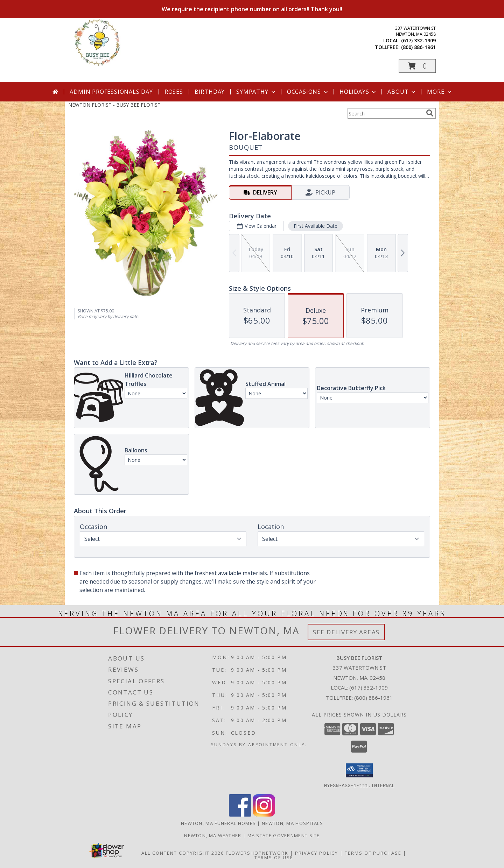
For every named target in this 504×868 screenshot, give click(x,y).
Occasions (308, 92)
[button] (417, 66)
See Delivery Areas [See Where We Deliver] (346, 632)
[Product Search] (385, 113)
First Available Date (316, 226)
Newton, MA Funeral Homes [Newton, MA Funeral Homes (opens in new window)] (218, 823)
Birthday (210, 92)
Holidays (358, 92)
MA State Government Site (284, 835)
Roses (174, 92)
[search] (430, 113)
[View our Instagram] (264, 814)
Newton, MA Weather (213, 835)
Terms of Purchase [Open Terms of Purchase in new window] (373, 853)
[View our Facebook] (240, 814)
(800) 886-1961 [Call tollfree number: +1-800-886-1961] (418, 47)
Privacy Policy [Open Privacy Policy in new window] (317, 853)
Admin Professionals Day (111, 92)
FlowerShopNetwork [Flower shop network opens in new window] (257, 853)
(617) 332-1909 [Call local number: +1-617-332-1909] (418, 40)
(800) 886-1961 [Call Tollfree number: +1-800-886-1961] (373, 698)
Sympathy (256, 92)
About (402, 92)
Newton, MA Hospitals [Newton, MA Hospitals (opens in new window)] (292, 823)
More (440, 92)
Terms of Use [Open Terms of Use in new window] (274, 857)
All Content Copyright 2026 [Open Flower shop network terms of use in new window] (183, 853)
